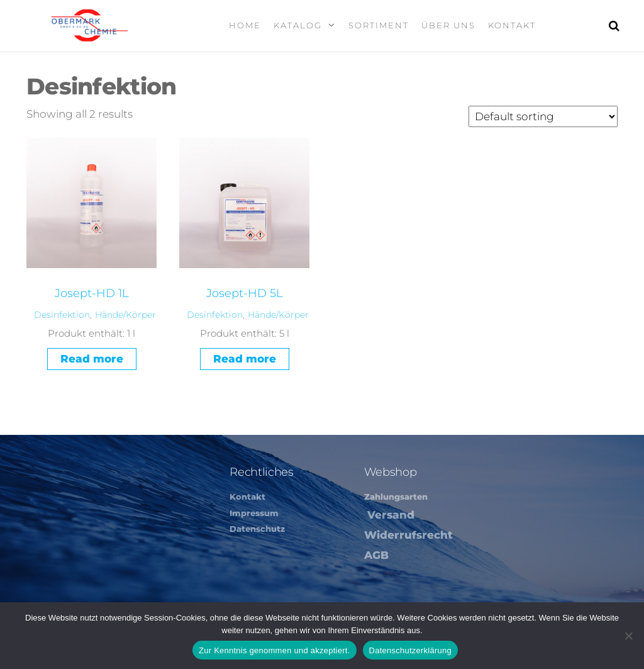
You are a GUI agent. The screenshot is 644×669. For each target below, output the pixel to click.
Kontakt (512, 25)
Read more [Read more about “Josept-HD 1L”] (92, 359)
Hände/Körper (125, 315)
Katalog (298, 25)
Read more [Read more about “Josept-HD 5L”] (245, 359)
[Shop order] (543, 116)
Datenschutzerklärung (410, 650)
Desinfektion (62, 315)
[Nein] (628, 636)
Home (245, 25)
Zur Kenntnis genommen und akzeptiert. (275, 650)
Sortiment (379, 25)
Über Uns (448, 25)
